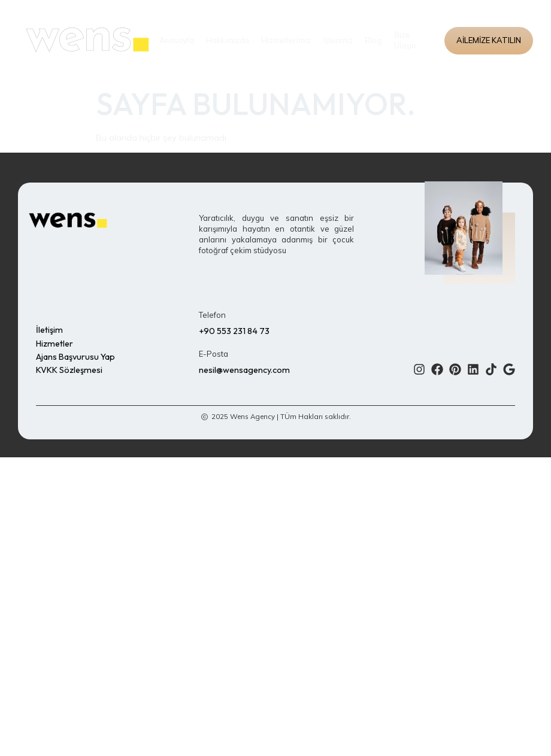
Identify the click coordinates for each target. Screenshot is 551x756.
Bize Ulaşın (405, 41)
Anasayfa (177, 41)
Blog (373, 41)
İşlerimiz (338, 41)
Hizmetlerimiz (287, 41)
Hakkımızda (228, 41)
